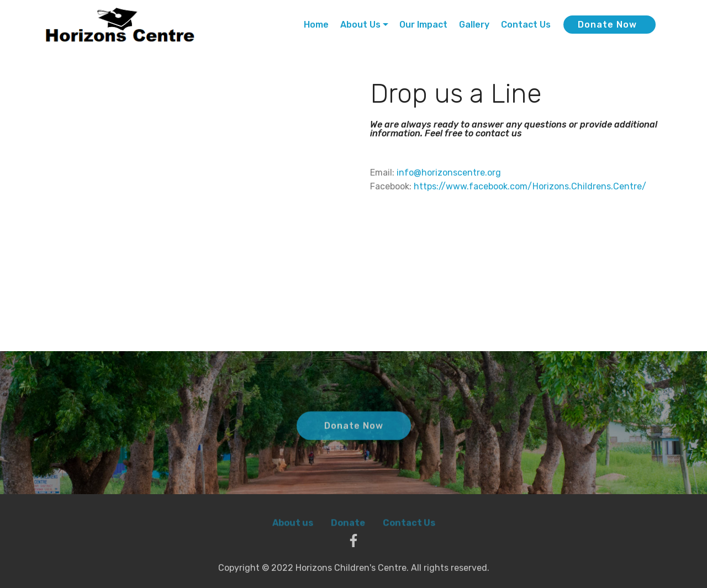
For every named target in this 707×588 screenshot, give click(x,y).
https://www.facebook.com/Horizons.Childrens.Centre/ (530, 186)
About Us (360, 25)
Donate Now (607, 25)
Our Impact (423, 25)
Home (316, 25)
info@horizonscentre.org (449, 173)
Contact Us (526, 25)
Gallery (474, 25)
